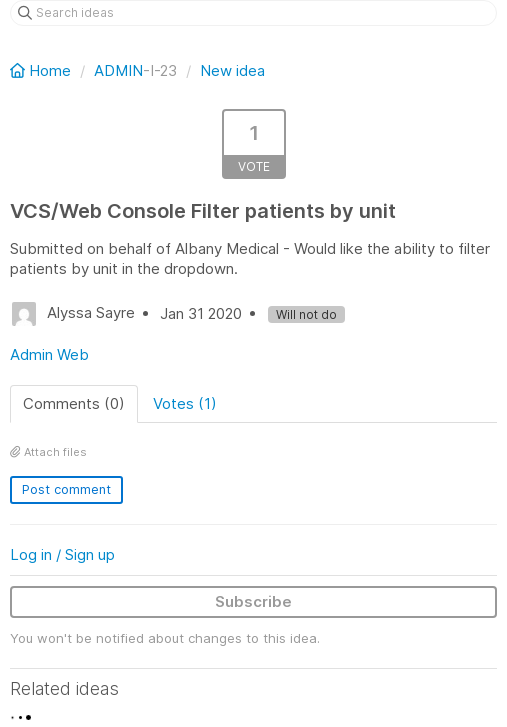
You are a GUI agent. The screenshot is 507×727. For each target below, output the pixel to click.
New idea (232, 70)
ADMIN (118, 70)
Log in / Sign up (62, 554)
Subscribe (253, 601)
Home (42, 70)
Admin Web (49, 354)
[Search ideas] (253, 13)
